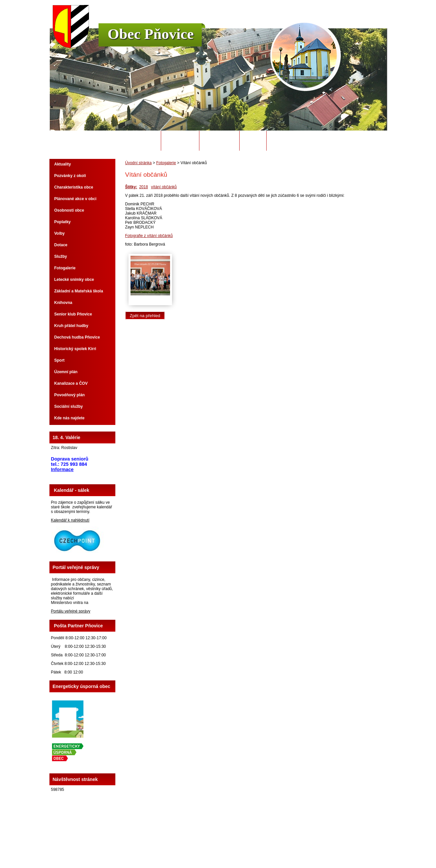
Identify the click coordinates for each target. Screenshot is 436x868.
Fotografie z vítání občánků (149, 236)
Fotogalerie (166, 163)
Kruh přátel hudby (71, 326)
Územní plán (66, 372)
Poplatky (63, 222)
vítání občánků (164, 187)
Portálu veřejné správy (71, 611)
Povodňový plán (70, 395)
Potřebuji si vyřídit (294, 141)
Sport (59, 360)
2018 (144, 187)
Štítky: (131, 187)
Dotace (61, 245)
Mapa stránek (266, 845)
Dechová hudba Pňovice (77, 337)
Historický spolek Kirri (75, 349)
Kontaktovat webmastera (230, 845)
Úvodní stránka (138, 141)
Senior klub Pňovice (73, 314)
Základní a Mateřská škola (79, 291)
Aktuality (63, 164)
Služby (61, 256)
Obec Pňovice (151, 34)
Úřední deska (219, 141)
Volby (60, 233)
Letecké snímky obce (74, 280)
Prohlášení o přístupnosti (302, 845)
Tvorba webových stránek (244, 849)
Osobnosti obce (69, 210)
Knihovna (63, 303)
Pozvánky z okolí (70, 176)
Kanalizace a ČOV (71, 383)
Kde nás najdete (70, 418)
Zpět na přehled (145, 316)
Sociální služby (69, 406)
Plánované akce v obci (75, 199)
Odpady (253, 141)
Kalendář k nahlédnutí (70, 520)
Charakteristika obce (74, 187)
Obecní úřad (180, 141)
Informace (62, 469)
